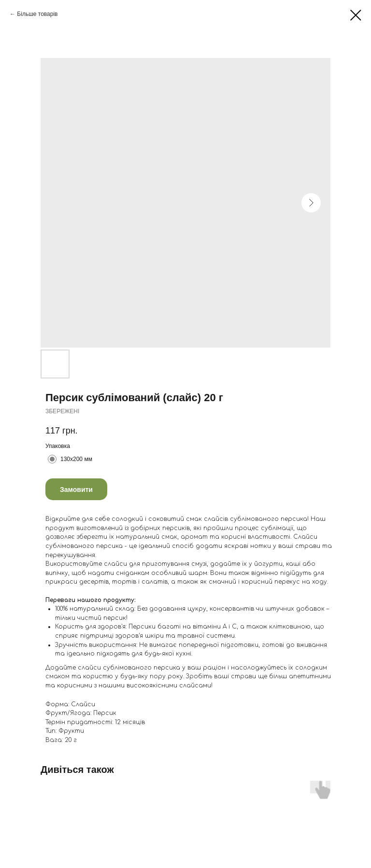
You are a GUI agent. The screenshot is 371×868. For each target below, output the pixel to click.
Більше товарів (37, 14)
